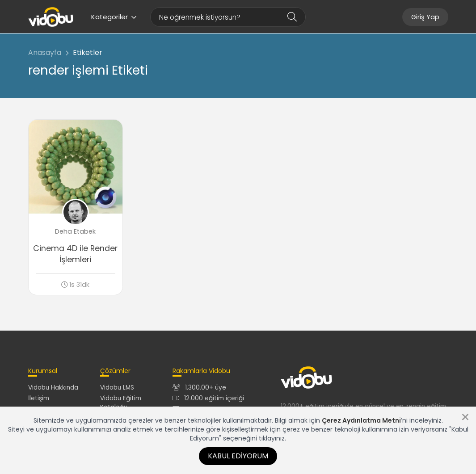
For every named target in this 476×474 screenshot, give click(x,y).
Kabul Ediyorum (238, 456)
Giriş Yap (425, 17)
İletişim (39, 398)
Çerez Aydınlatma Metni (361, 420)
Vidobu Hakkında (53, 388)
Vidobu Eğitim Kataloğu (121, 403)
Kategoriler (114, 17)
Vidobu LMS (117, 388)
